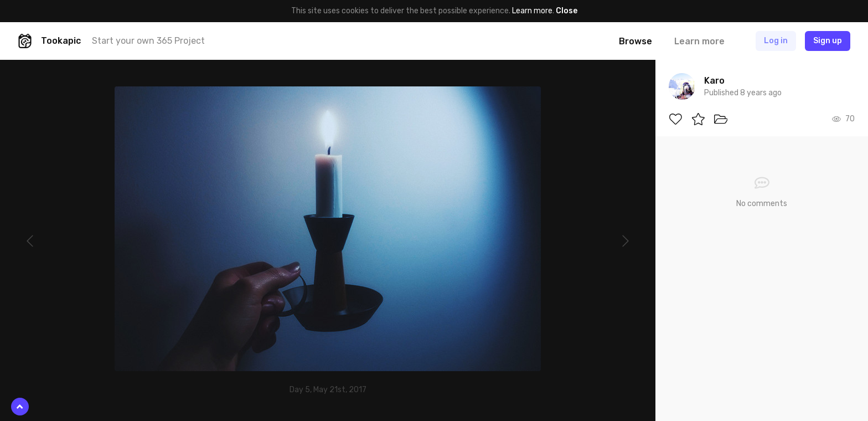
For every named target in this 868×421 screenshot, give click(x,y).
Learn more (532, 11)
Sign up (828, 41)
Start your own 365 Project (148, 41)
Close (567, 11)
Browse (635, 41)
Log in (776, 41)
